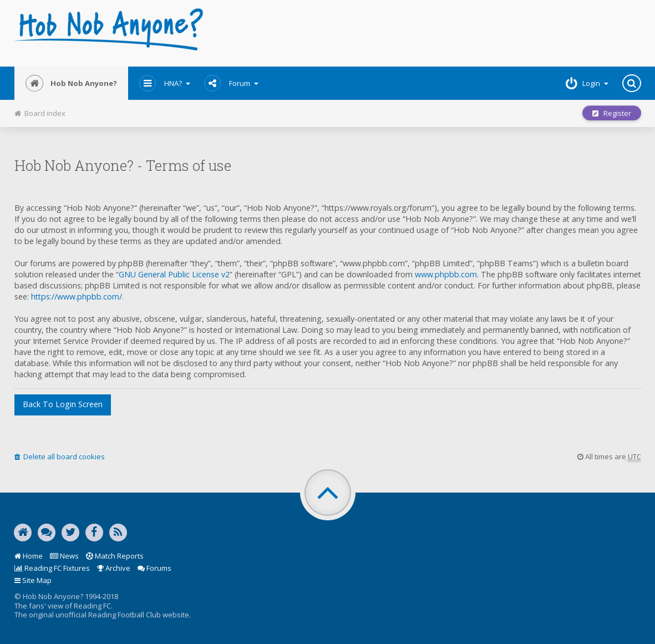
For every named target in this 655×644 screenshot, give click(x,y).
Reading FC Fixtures (52, 568)
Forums (154, 568)
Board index (40, 113)
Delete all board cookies (60, 457)
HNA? (165, 83)
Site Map (33, 580)
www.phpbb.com (446, 274)
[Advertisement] (434, 33)
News (64, 556)
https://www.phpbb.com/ (77, 296)
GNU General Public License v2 (174, 274)
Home (29, 556)
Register (612, 113)
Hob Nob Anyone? (71, 83)
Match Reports (115, 556)
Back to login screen (63, 404)
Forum (231, 83)
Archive (114, 568)
